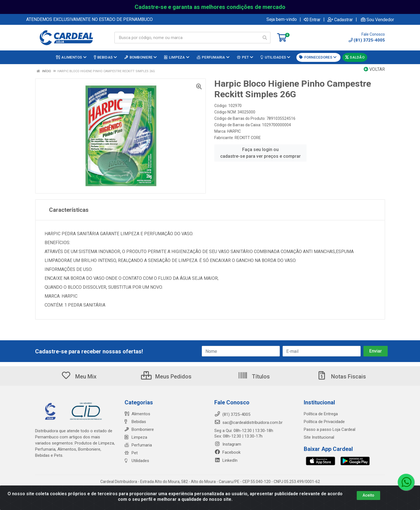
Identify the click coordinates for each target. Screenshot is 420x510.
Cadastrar (340, 20)
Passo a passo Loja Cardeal (330, 429)
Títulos (254, 377)
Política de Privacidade (324, 422)
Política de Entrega (321, 414)
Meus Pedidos (166, 377)
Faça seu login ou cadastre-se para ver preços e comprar (260, 153)
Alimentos (137, 414)
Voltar (374, 69)
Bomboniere (139, 429)
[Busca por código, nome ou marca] (187, 38)
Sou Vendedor (377, 20)
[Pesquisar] (265, 38)
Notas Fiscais (341, 377)
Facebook (227, 452)
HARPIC (234, 131)
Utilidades (137, 461)
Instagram (228, 444)
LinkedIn (226, 460)
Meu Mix (79, 377)
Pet (131, 453)
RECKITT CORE (248, 138)
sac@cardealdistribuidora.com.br (248, 422)
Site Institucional (319, 437)
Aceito (368, 495)
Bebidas (135, 422)
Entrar (312, 20)
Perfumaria (138, 445)
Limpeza (136, 437)
